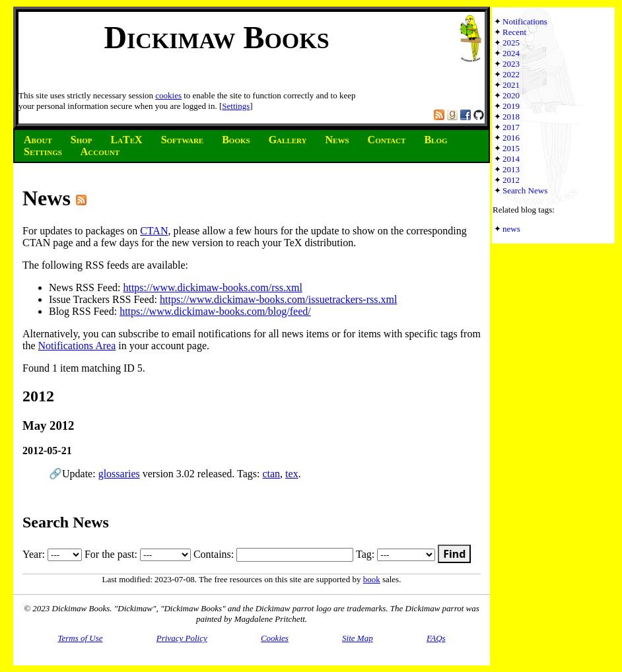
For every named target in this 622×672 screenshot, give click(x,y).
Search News (525, 190)
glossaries (119, 474)
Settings (236, 106)
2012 (511, 180)
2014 (511, 159)
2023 (511, 64)
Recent (514, 32)
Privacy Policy (182, 638)
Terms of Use (80, 638)
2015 (511, 148)
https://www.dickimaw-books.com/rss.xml (212, 287)
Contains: (273, 554)
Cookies (275, 638)
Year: (52, 554)
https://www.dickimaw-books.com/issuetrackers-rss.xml (278, 299)
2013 (511, 169)
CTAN (154, 231)
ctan (271, 474)
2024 (511, 53)
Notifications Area (77, 346)
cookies (168, 95)
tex (292, 474)
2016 (511, 138)
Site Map (358, 638)
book (372, 579)
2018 (511, 117)
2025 (511, 43)
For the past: (138, 554)
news (511, 229)
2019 (511, 106)
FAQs (436, 638)
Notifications (525, 21)
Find (454, 554)
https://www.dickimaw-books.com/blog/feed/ (215, 311)
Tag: (396, 554)
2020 (511, 95)
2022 (511, 74)
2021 (511, 85)
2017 (511, 127)
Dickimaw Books (216, 37)
